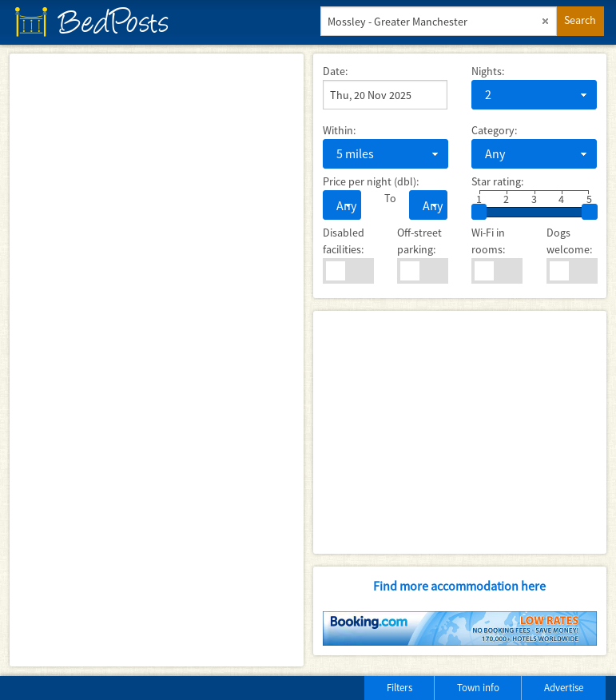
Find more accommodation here (459, 586)
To (385, 198)
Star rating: (497, 181)
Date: (335, 71)
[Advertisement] (460, 432)
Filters (399, 688)
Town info (478, 688)
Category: (494, 130)
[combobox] (534, 95)
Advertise (564, 688)
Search (580, 20)
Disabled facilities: (344, 241)
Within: (339, 130)
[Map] (157, 360)
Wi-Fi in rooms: (488, 241)
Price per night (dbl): (371, 181)
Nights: (488, 71)
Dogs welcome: (569, 241)
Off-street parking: (419, 241)
